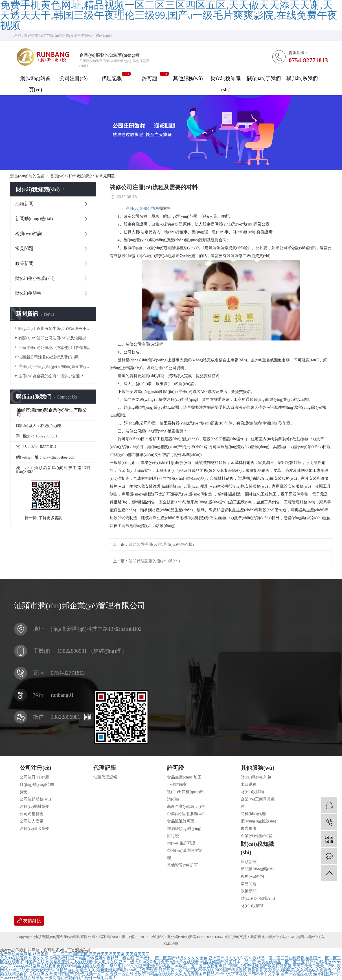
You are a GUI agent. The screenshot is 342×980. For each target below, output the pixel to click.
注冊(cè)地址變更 (35, 807)
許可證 (150, 78)
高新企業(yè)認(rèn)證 (186, 807)
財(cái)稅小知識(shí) (35, 278)
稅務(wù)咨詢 (28, 234)
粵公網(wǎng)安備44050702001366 (194, 937)
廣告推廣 (249, 829)
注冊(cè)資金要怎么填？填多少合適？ (51, 376)
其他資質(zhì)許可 (183, 865)
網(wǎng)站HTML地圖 (286, 937)
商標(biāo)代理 (253, 814)
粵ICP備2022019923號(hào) (143, 937)
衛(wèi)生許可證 (181, 843)
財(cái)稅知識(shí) (226, 84)
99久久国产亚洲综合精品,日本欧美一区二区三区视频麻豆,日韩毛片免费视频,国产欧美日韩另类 (209, 966)
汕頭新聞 (24, 204)
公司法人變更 (32, 821)
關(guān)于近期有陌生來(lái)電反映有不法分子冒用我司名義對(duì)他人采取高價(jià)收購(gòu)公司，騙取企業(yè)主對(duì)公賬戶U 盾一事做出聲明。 (55, 328)
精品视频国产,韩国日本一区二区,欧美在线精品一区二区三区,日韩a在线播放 (266, 962)
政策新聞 (24, 263)
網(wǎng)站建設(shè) (258, 821)
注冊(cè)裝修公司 (141, 208)
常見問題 (107, 176)
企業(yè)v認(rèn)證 (257, 836)
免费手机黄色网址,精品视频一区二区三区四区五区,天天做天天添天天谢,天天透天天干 (75, 954)
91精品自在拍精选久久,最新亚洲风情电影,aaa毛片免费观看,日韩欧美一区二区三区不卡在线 (135, 970)
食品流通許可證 (181, 821)
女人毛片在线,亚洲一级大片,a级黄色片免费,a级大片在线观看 (147, 962)
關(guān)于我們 (264, 78)
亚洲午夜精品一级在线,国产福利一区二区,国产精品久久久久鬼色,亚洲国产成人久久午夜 (171, 958)
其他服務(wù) (188, 78)
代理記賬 (112, 78)
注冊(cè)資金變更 (35, 829)
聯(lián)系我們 (302, 78)
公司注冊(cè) (74, 78)
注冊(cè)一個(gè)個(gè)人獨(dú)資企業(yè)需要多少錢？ (55, 367)
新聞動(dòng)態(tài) (34, 219)
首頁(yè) (58, 176)
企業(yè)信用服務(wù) (186, 814)
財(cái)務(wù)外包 (256, 777)
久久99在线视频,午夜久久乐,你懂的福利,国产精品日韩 (47, 958)
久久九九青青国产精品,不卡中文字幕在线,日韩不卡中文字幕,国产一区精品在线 (244, 974)
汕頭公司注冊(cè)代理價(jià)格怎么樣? (162, 544)
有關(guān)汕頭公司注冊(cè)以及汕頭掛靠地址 (55, 338)
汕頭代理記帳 (105, 777)
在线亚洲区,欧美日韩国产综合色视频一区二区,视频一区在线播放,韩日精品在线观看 (101, 974)
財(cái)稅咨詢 (252, 792)
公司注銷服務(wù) (35, 799)
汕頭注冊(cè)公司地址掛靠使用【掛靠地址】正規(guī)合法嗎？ (55, 348)
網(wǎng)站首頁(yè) (35, 84)
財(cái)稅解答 (28, 293)
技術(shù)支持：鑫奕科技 (245, 937)
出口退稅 (249, 785)
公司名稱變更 (32, 814)
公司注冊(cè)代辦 (35, 777)
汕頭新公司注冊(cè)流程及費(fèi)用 (49, 357)
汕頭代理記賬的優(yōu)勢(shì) (154, 561)
